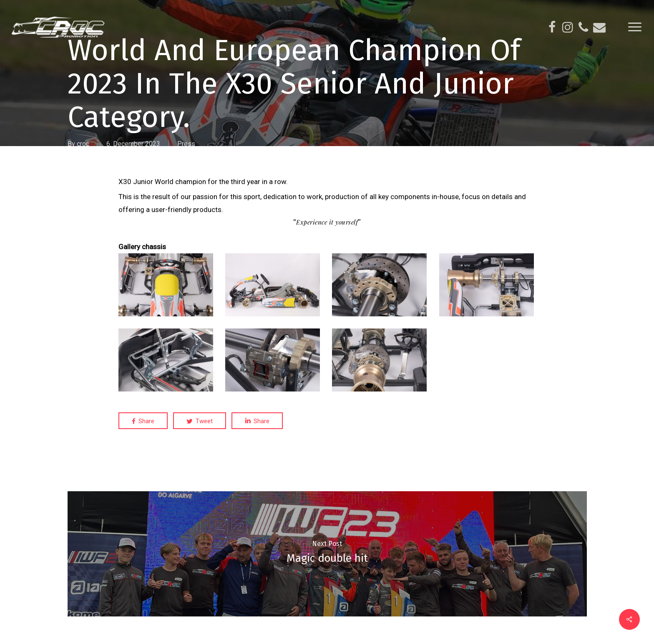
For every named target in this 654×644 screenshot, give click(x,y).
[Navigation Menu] (635, 27)
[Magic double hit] (327, 554)
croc (83, 144)
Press (186, 144)
